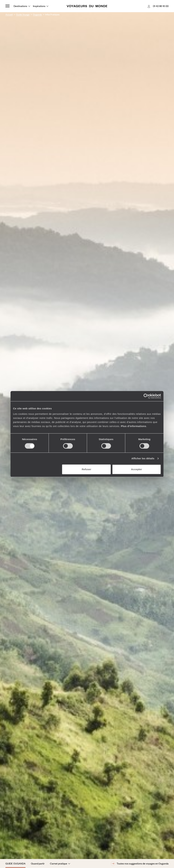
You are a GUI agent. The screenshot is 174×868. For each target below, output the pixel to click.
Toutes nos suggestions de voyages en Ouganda (140, 864)
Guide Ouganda (15, 863)
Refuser (86, 469)
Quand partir (38, 863)
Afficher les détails (143, 458)
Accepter (136, 469)
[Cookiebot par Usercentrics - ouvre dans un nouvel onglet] (146, 396)
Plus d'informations (133, 426)
